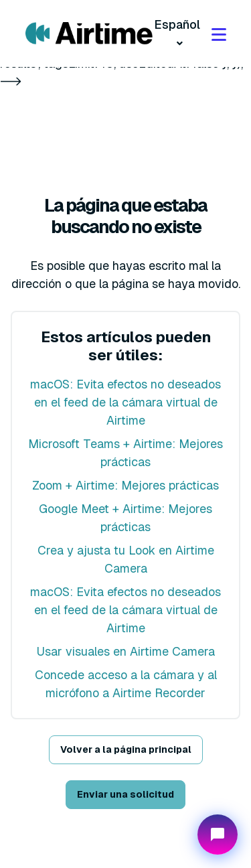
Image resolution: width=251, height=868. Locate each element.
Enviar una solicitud (125, 794)
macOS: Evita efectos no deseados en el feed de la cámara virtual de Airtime (125, 402)
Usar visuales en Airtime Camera (126, 651)
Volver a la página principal (126, 749)
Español (177, 24)
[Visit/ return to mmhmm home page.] (89, 33)
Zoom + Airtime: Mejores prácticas (125, 485)
